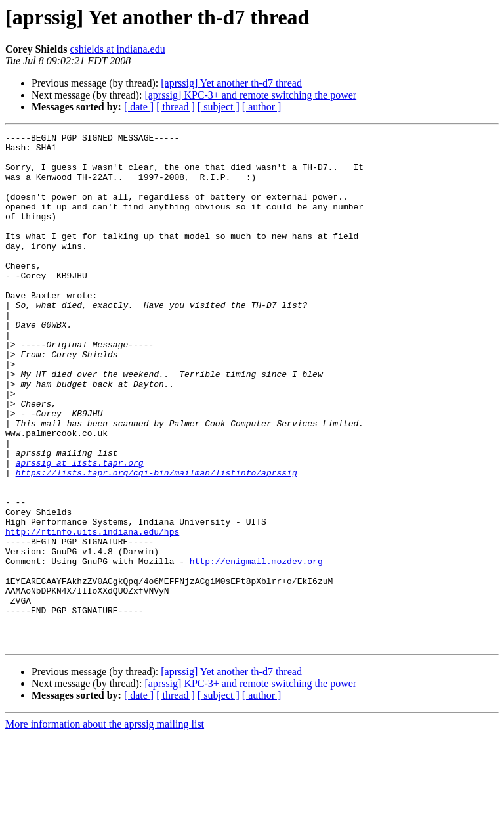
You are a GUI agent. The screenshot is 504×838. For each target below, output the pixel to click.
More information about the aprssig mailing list (105, 827)
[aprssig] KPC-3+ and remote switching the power (250, 95)
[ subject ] (219, 107)
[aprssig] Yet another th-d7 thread (231, 83)
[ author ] (262, 107)
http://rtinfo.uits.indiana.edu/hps (92, 612)
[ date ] (139, 107)
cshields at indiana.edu (117, 49)
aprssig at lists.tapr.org (80, 529)
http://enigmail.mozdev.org (256, 648)
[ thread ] (176, 107)
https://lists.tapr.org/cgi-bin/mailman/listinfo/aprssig (157, 541)
